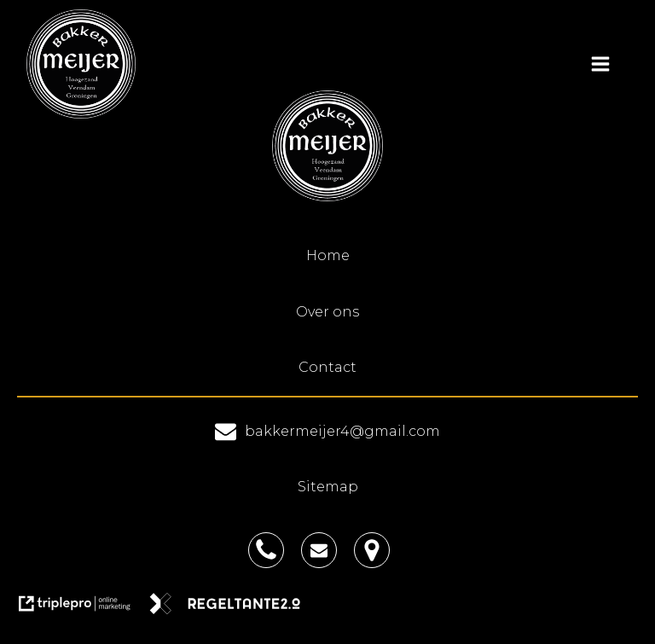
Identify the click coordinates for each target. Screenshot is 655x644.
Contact (327, 367)
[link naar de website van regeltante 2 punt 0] (232, 609)
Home (328, 255)
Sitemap (328, 487)
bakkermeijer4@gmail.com (342, 431)
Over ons (327, 312)
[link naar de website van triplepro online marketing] (83, 609)
